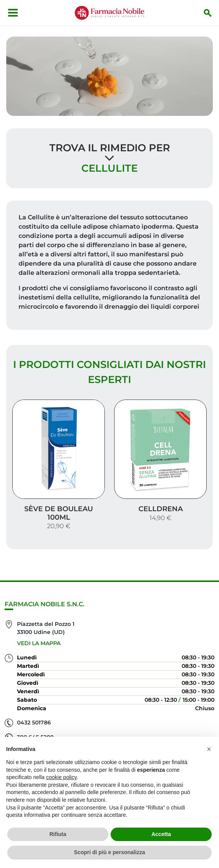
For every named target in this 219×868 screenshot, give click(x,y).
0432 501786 (34, 722)
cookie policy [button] (61, 777)
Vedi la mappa (39, 643)
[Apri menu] (13, 13)
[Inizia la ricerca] (208, 13)
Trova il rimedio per (110, 148)
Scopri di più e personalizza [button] (109, 852)
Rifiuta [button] (58, 834)
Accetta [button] (161, 834)
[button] (209, 749)
